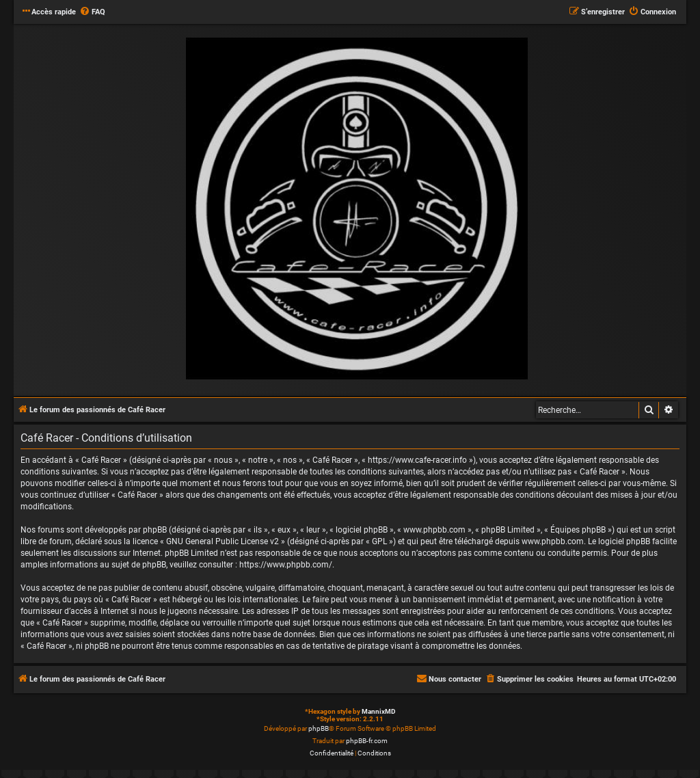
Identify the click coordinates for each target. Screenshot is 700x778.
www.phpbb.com (553, 541)
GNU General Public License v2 (223, 541)
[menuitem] (92, 12)
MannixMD (379, 711)
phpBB (319, 728)
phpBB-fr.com (367, 741)
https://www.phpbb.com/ (286, 565)
